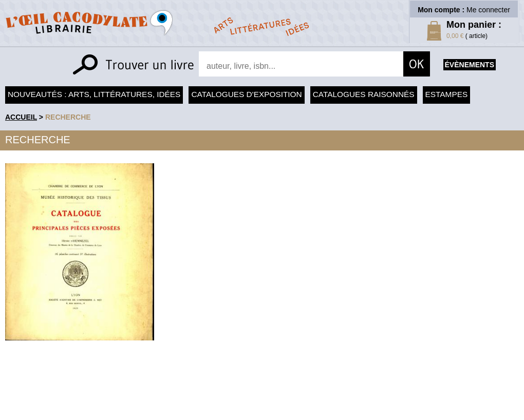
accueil (21, 117)
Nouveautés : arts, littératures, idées (94, 94)
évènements (470, 65)
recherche (68, 117)
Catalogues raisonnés (364, 94)
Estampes (447, 94)
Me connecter (488, 10)
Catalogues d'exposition (246, 94)
